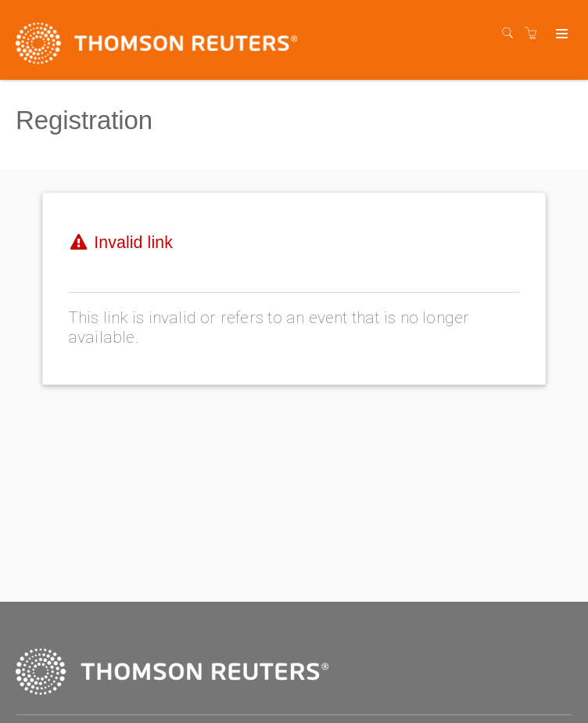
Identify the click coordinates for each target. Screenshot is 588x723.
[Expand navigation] (560, 34)
